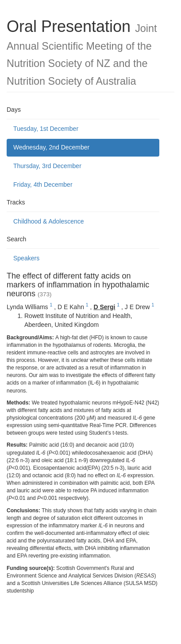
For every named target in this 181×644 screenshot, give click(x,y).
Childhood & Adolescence (49, 221)
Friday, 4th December (43, 185)
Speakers (26, 258)
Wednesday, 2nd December (51, 147)
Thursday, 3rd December (47, 166)
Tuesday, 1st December (46, 129)
